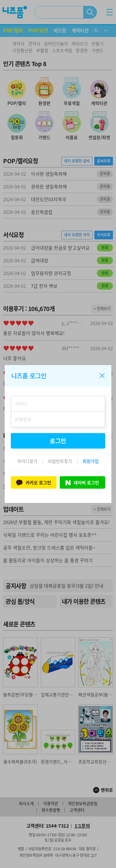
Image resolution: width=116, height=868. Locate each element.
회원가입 (91, 461)
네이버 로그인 (82, 482)
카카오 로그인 (34, 482)
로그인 (58, 441)
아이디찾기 (27, 461)
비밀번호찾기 (60, 461)
